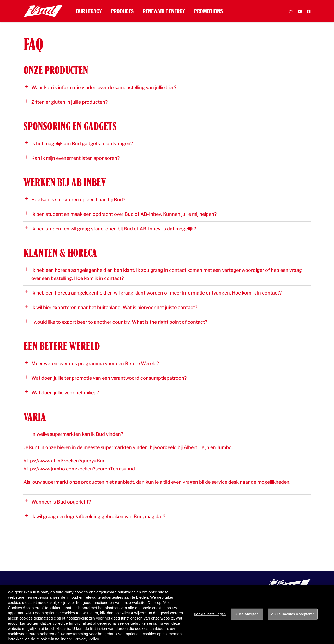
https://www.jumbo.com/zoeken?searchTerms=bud (79, 469)
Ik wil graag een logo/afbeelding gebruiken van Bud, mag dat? (95, 516)
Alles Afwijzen (247, 614)
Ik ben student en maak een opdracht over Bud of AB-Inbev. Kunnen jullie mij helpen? (121, 214)
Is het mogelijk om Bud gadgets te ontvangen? (79, 143)
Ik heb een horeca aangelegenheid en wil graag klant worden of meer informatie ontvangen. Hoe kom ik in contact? (153, 293)
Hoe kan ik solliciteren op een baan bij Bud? (75, 199)
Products (122, 11)
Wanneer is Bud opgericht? (58, 502)
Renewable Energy (164, 11)
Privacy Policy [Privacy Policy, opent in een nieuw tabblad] (87, 639)
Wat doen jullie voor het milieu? (62, 392)
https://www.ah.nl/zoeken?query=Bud (65, 461)
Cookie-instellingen (210, 614)
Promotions (208, 11)
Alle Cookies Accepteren (294, 614)
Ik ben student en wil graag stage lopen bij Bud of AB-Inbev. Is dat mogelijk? (110, 229)
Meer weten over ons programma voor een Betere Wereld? (92, 363)
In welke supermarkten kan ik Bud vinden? (74, 434)
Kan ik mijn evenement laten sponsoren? (72, 158)
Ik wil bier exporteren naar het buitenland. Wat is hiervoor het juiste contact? (111, 307)
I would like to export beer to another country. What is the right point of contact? (116, 322)
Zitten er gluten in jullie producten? (66, 102)
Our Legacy (89, 11)
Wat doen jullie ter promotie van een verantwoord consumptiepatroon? (106, 378)
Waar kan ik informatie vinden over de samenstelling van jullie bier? (100, 87)
